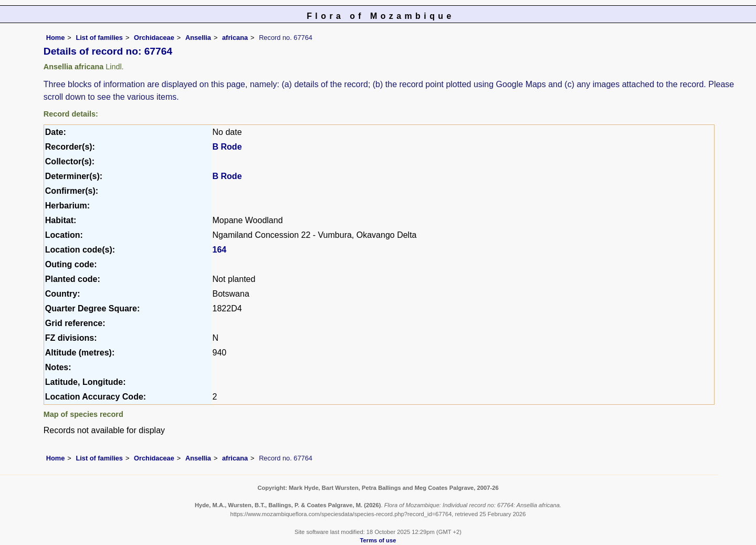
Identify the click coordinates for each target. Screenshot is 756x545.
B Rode (227, 147)
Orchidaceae (154, 38)
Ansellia (198, 38)
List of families (99, 38)
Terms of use (378, 540)
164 (220, 250)
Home (56, 38)
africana (235, 38)
